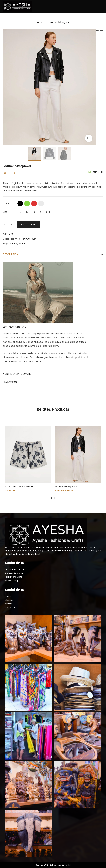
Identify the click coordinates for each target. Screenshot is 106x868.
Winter (22, 244)
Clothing (13, 244)
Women (32, 239)
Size (5, 212)
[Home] (39, 22)
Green (27, 204)
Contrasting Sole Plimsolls (19, 487)
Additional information (18, 374)
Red (34, 204)
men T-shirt (21, 239)
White (41, 204)
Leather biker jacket (66, 487)
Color (6, 204)
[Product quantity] (8, 224)
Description (10, 254)
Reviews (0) (10, 382)
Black (20, 204)
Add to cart (28, 224)
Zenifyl (67, 865)
